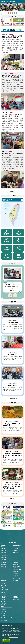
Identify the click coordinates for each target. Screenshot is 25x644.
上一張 (10, 295)
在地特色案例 (5, 590)
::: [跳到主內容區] (2, 15)
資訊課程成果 (17, 567)
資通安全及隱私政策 (6, 618)
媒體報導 (6, 30)
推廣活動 (15, 583)
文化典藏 (3, 585)
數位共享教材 (17, 578)
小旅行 (3, 588)
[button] (8, 13)
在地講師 (15, 574)
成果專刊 (3, 551)
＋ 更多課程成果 (12, 398)
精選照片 (3, 602)
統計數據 (3, 557)
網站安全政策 (5, 620)
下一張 (15, 295)
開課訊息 (15, 565)
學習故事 (15, 571)
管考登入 (3, 614)
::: (1, 541)
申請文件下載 (5, 555)
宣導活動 (3, 604)
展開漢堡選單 (23, 2)
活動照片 (3, 600)
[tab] (6, 30)
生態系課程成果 (17, 569)
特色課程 (15, 576)
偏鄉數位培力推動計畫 (8, 2)
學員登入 (3, 611)
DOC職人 (4, 594)
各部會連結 (16, 600)
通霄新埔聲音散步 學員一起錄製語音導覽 (12, 287)
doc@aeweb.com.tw (13, 637)
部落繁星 (3, 592)
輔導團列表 (16, 551)
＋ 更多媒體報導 (12, 191)
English (3, 616)
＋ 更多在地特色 (12, 499)
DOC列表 (15, 553)
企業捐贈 (3, 560)
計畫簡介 (3, 548)
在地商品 (3, 583)
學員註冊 (3, 609)
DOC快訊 (19, 30)
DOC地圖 (15, 548)
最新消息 (12, 30)
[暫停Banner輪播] (2, 5)
